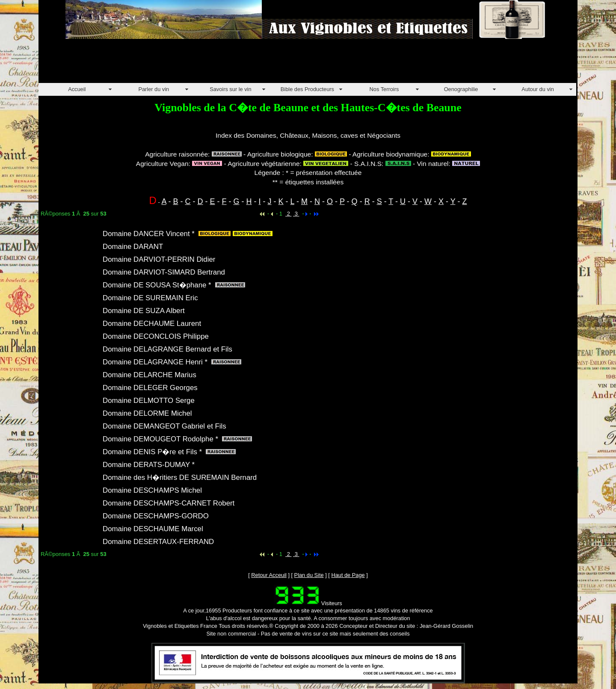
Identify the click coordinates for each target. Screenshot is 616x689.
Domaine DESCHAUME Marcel (153, 529)
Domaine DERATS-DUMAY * (149, 465)
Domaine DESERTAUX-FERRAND (158, 542)
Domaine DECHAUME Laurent (152, 324)
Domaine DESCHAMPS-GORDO (156, 516)
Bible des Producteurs (307, 89)
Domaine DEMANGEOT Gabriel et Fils (164, 426)
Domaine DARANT (133, 247)
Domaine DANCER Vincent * (149, 234)
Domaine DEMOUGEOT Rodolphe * (160, 439)
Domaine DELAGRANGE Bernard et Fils (167, 349)
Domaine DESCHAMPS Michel (152, 490)
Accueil (77, 89)
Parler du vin (154, 89)
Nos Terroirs (384, 89)
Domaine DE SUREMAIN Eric (150, 298)
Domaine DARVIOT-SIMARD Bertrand (164, 272)
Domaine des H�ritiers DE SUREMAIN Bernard (180, 478)
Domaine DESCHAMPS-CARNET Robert (169, 503)
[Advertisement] (194, 64)
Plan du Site (309, 575)
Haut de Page (348, 575)
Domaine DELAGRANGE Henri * (155, 362)
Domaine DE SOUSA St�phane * (157, 285)
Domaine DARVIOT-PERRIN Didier (159, 259)
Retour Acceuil (269, 575)
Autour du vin (538, 89)
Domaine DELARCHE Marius (150, 375)
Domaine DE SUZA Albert (144, 311)
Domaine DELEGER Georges (150, 388)
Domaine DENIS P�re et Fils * (152, 452)
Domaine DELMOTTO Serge (149, 401)
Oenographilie (461, 89)
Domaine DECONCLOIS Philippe (156, 336)
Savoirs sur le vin (230, 89)
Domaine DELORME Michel (147, 413)
